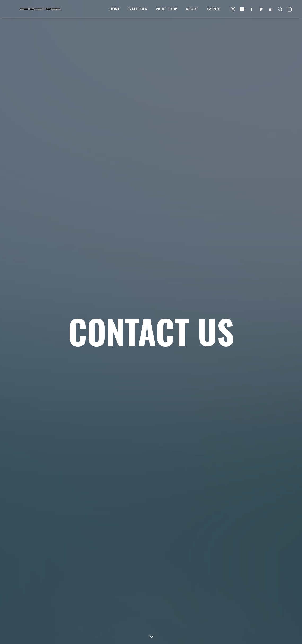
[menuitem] (115, 9)
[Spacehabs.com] (31, 9)
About (192, 9)
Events (214, 9)
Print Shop (167, 9)
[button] (234, 9)
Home (115, 9)
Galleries (138, 9)
